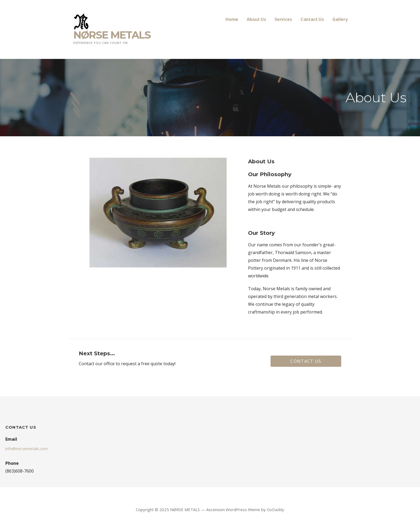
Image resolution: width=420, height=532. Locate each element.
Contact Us (312, 19)
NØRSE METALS (112, 35)
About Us (256, 19)
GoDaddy (275, 510)
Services (283, 19)
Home (232, 19)
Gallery (340, 19)
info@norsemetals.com (27, 448)
